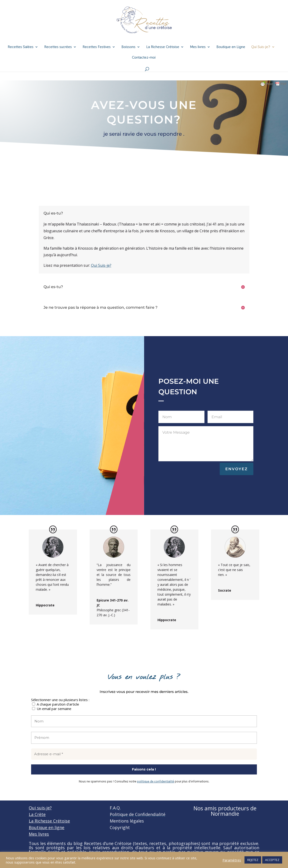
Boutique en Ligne (231, 47)
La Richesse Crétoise (163, 47)
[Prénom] (144, 738)
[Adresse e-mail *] (144, 754)
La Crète (37, 814)
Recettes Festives (97, 47)
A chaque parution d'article (56, 704)
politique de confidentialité (156, 781)
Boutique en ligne (47, 827)
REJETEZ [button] (253, 860)
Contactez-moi (144, 58)
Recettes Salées (21, 47)
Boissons (128, 47)
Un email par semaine (52, 708)
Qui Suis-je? (261, 47)
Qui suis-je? (40, 808)
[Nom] (144, 721)
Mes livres (198, 47)
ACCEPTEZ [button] (272, 860)
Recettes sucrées (58, 47)
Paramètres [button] (232, 860)
